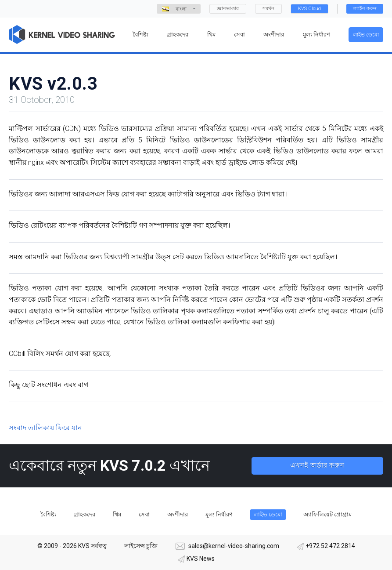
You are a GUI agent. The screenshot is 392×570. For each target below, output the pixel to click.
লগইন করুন (365, 9)
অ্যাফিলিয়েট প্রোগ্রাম (327, 514)
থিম (117, 514)
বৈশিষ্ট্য (48, 514)
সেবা (144, 514)
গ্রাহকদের (85, 514)
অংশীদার (178, 514)
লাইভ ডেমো (366, 35)
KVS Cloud (309, 9)
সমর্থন (268, 9)
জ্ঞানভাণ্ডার (228, 9)
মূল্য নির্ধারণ (219, 514)
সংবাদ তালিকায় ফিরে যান (45, 428)
